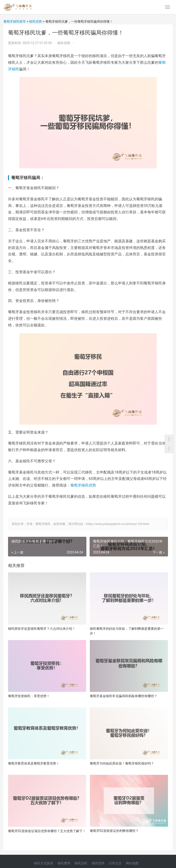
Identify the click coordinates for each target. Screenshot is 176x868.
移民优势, (64, 43)
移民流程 (81, 863)
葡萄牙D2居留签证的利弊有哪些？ (114, 831)
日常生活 (115, 863)
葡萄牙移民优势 (83, 485)
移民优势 (98, 863)
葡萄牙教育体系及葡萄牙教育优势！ (34, 763)
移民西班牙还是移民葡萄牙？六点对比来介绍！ (42, 629)
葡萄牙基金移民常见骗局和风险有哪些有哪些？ (124, 696)
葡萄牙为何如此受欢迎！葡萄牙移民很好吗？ (122, 763)
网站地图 (132, 863)
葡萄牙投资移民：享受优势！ (29, 696)
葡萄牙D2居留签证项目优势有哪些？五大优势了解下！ (47, 831)
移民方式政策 (44, 863)
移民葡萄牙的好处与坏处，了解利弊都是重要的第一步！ (127, 631)
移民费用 (64, 863)
